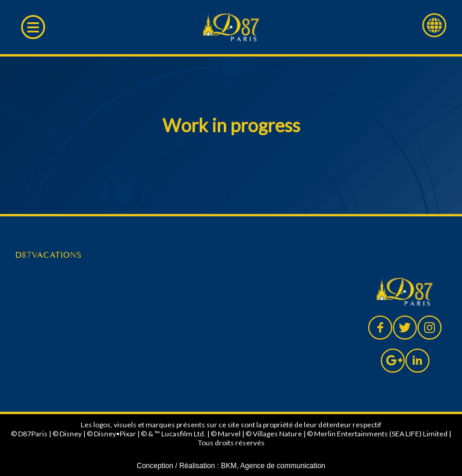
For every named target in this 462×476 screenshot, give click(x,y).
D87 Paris (231, 27)
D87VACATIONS (48, 255)
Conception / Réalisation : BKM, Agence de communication (231, 466)
